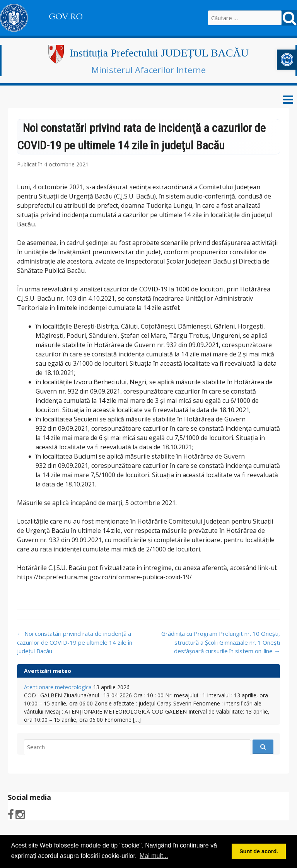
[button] (287, 60)
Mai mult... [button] (154, 856)
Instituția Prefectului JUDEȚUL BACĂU (159, 53)
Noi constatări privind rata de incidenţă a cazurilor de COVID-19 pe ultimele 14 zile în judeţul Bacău (75, 642)
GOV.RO (66, 17)
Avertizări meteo (48, 671)
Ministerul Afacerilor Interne (148, 70)
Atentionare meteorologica (58, 687)
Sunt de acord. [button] (259, 851)
